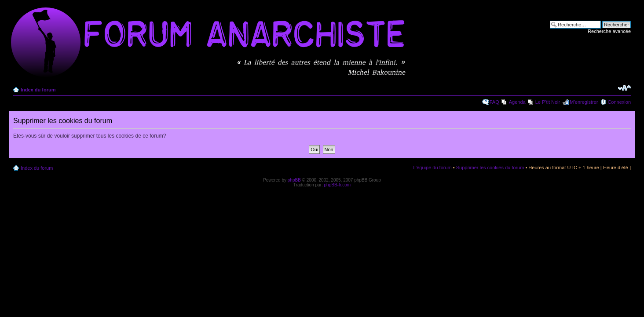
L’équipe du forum (432, 168)
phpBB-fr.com (338, 185)
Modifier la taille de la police (624, 88)
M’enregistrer (584, 102)
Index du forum (38, 90)
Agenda (517, 102)
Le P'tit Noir (548, 102)
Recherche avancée (609, 31)
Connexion (619, 102)
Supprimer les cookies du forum (490, 168)
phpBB (294, 180)
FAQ (494, 102)
